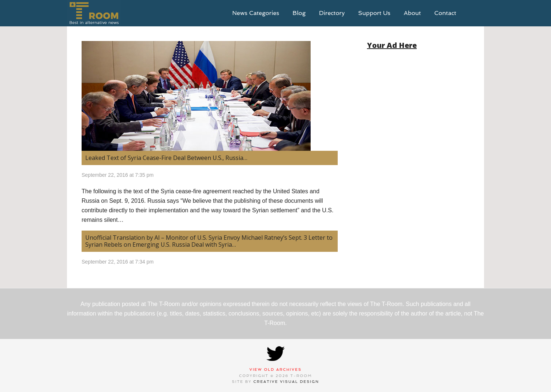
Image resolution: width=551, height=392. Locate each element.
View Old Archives (276, 369)
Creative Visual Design (286, 382)
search (473, 13)
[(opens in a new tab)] (210, 96)
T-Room (94, 13)
